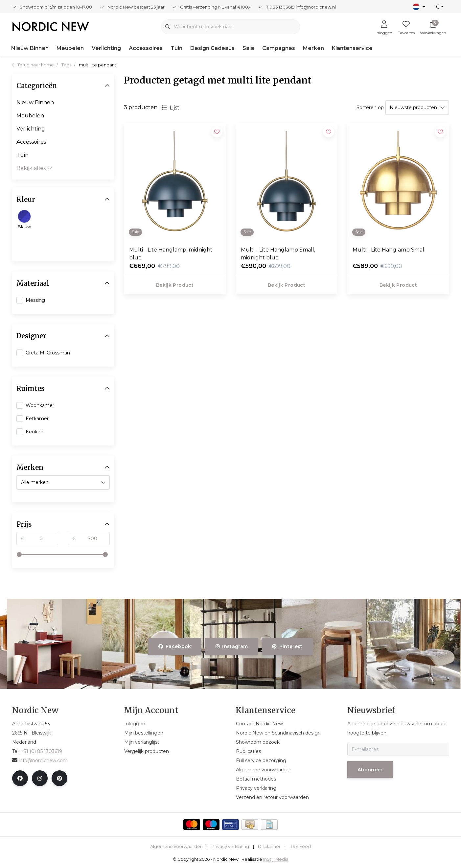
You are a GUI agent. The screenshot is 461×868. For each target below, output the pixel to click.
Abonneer (370, 770)
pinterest (287, 646)
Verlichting (106, 48)
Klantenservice (352, 48)
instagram (232, 646)
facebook (175, 646)
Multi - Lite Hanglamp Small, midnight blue (278, 254)
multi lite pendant (98, 65)
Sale (248, 48)
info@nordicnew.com (40, 760)
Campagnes (279, 48)
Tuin (176, 48)
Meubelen (70, 48)
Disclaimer (269, 846)
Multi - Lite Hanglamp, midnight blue (171, 254)
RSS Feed (300, 846)
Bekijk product (175, 285)
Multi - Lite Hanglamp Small (389, 250)
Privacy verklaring (230, 846)
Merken (313, 48)
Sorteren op (370, 108)
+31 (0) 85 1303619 (41, 751)
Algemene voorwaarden (176, 846)
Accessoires (146, 48)
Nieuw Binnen (30, 48)
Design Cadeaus (212, 48)
